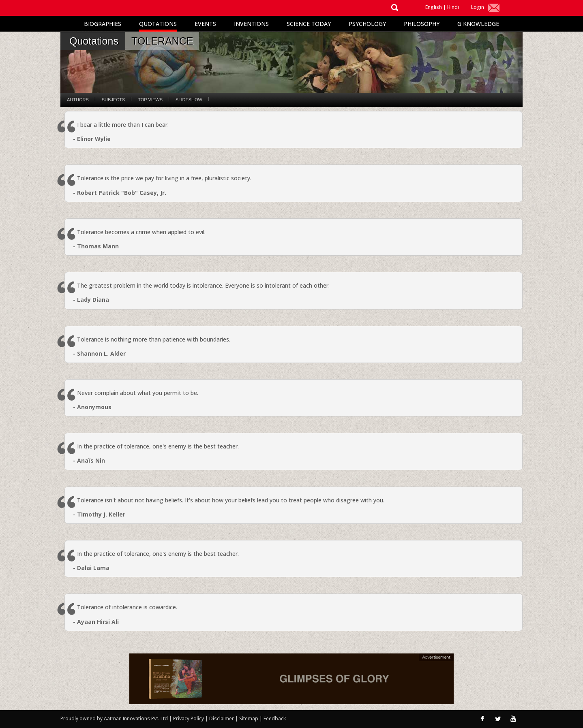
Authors (78, 100)
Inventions (251, 24)
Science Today (309, 24)
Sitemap (249, 718)
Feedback (275, 718)
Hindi (453, 7)
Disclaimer (222, 718)
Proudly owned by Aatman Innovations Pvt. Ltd (114, 718)
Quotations (158, 24)
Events (205, 24)
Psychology (367, 24)
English (434, 7)
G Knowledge (478, 24)
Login (478, 7)
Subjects (113, 100)
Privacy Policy (189, 718)
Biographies (103, 24)
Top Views (150, 100)
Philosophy (422, 24)
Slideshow (189, 100)
